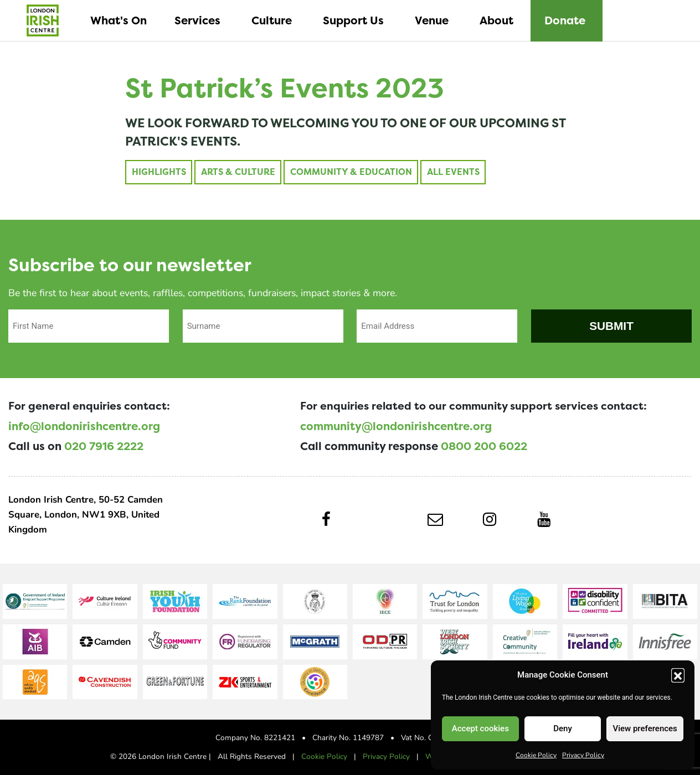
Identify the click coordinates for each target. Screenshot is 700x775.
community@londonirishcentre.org (396, 426)
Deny (563, 728)
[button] (678, 675)
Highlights (158, 172)
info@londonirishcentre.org (84, 426)
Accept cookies (480, 728)
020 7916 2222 (104, 446)
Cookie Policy (536, 755)
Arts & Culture (238, 172)
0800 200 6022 (484, 446)
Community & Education (351, 172)
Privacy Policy (583, 755)
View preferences (645, 728)
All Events (453, 172)
